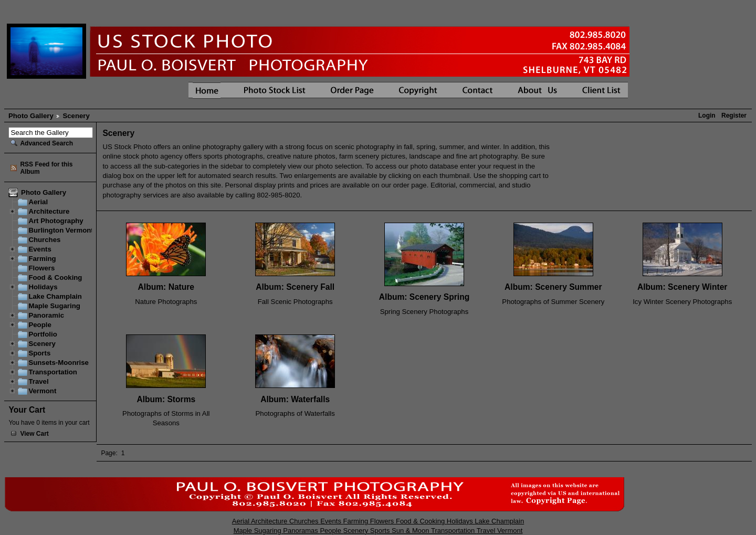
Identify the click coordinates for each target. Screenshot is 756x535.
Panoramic (46, 315)
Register (734, 116)
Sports (39, 353)
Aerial (38, 202)
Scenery (42, 344)
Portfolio (43, 334)
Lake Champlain (55, 296)
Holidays (43, 287)
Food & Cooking (55, 277)
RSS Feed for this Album (46, 168)
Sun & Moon (411, 531)
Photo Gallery (31, 116)
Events (40, 249)
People (40, 325)
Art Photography (56, 221)
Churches (44, 240)
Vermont (42, 391)
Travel (38, 381)
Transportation (53, 372)
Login (707, 116)
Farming (42, 259)
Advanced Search (46, 143)
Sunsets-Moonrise (59, 363)
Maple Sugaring (54, 306)
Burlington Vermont (61, 230)
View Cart (34, 434)
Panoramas (301, 531)
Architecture (49, 211)
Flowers (41, 268)
